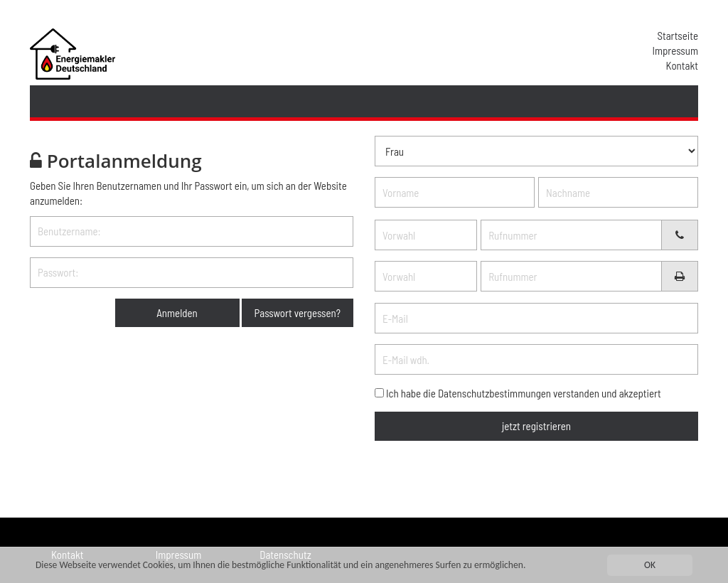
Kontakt (682, 65)
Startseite (678, 36)
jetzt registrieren (536, 426)
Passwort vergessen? (298, 313)
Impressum (675, 50)
